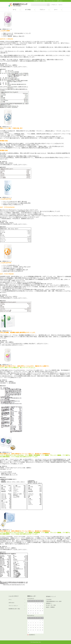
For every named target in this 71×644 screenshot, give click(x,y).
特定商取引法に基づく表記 (39, 1)
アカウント (54, 5)
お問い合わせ (60, 1)
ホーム (14, 10)
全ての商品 (28, 10)
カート (60, 5)
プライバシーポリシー (51, 1)
